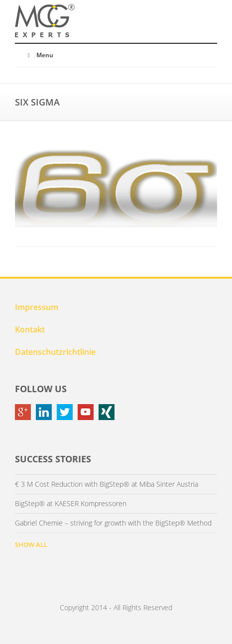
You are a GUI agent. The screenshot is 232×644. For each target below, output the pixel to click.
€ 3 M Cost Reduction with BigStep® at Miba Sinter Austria (107, 484)
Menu (39, 55)
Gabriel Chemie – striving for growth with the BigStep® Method (113, 523)
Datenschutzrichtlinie (55, 352)
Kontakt (30, 329)
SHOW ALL (31, 544)
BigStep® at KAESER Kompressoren (71, 504)
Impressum (37, 307)
